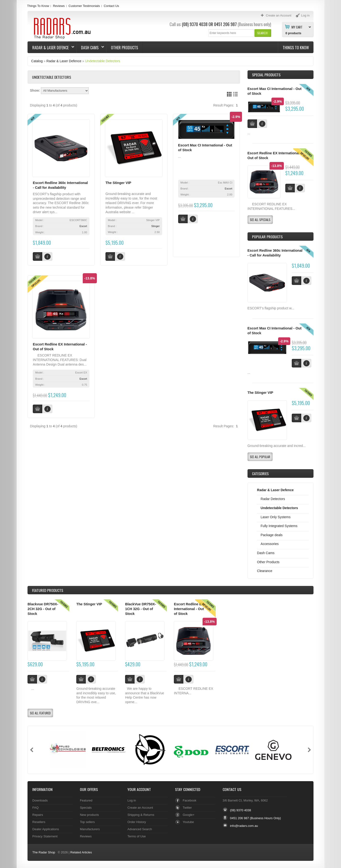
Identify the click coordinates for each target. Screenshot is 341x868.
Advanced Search (140, 829)
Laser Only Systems (276, 517)
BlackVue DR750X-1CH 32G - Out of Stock (140, 609)
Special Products (266, 75)
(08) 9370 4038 (195, 24)
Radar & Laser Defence (51, 48)
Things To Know (38, 6)
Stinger (155, 226)
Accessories (270, 544)
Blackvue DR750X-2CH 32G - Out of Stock (43, 609)
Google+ (189, 815)
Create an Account (140, 808)
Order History (137, 822)
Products (48, 590)
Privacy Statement (45, 836)
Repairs (38, 815)
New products (89, 815)
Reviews (59, 6)
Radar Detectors (273, 499)
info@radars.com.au (244, 826)
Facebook (190, 800)
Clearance (265, 571)
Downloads (40, 800)
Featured (86, 800)
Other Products (124, 48)
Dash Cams (90, 48)
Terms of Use (137, 836)
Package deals (272, 535)
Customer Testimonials (84, 6)
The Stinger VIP (118, 183)
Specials (86, 808)
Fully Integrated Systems (279, 526)
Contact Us (111, 6)
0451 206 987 (225, 24)
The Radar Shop (44, 852)
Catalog (37, 61)
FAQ (35, 808)
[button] (263, 33)
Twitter (187, 808)
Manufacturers (90, 829)
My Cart (297, 27)
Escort (83, 226)
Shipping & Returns (141, 815)
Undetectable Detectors (103, 61)
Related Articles (81, 852)
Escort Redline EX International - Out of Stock (189, 609)
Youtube (188, 822)
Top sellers (87, 822)
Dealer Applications (46, 829)
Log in (132, 800)
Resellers (39, 822)
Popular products (267, 237)
